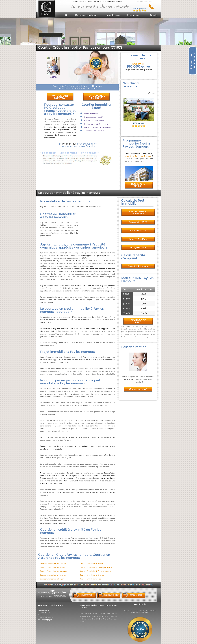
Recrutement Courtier (46, 615)
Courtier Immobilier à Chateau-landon (95, 569)
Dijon (101, 617)
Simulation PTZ (138, 228)
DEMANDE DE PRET (138, 319)
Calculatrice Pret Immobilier (138, 210)
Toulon (89, 617)
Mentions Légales (44, 612)
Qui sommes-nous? (45, 610)
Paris (81, 611)
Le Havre (83, 617)
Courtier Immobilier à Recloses (93, 576)
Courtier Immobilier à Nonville (92, 561)
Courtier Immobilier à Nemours (53, 561)
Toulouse (102, 611)
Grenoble (95, 617)
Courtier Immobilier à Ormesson (54, 569)
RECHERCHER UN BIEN (139, 183)
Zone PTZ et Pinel (138, 237)
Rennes (110, 614)
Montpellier (92, 614)
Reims (115, 614)
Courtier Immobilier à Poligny (52, 576)
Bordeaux (100, 614)
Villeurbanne (113, 617)
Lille (105, 614)
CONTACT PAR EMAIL (60, 97)
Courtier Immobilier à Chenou (92, 573)
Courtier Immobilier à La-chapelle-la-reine (97, 565)
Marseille (88, 611)
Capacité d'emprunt (138, 264)
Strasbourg (84, 614)
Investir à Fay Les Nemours (138, 154)
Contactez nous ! (138, 387)
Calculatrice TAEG (138, 220)
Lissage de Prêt (138, 245)
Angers (106, 617)
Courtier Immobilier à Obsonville (54, 565)
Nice (109, 611)
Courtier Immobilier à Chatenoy (53, 573)
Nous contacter (44, 608)
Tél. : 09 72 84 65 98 (45, 617)
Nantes (115, 611)
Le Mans (83, 619)
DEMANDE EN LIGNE (97, 97)
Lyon (95, 611)
